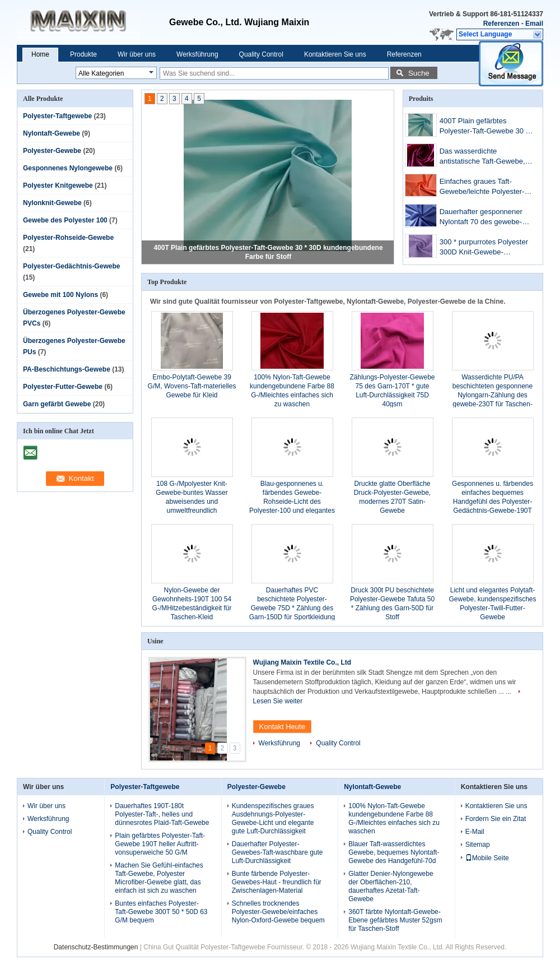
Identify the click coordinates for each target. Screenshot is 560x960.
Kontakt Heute (282, 727)
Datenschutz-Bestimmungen (96, 947)
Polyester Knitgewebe (58, 185)
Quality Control (261, 54)
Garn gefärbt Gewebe (57, 404)
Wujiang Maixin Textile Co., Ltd (302, 662)
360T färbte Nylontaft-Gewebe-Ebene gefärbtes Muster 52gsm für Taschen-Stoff (395, 920)
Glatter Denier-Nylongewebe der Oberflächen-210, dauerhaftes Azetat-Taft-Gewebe (391, 886)
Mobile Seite (487, 858)
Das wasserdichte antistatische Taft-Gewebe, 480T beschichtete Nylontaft (485, 157)
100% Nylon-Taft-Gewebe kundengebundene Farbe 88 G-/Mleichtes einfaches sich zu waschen (394, 818)
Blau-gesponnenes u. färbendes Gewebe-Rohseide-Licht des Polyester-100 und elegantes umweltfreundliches (292, 502)
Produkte (83, 54)
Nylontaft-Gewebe (52, 133)
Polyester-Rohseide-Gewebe (68, 238)
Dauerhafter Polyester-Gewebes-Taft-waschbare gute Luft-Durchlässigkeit (277, 852)
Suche (419, 73)
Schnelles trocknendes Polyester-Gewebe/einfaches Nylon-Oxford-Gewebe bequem (278, 912)
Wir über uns (137, 54)
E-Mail (475, 832)
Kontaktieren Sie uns (335, 54)
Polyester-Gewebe (52, 151)
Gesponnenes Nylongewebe (68, 168)
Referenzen (501, 24)
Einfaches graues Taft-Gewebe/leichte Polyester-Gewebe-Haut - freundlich (482, 187)
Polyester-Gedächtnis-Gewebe (71, 266)
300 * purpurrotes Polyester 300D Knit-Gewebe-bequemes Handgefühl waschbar (484, 248)
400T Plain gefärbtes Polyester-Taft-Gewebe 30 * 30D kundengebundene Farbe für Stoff (484, 127)
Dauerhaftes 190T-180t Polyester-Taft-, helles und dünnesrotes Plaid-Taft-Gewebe (162, 814)
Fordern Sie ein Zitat (496, 819)
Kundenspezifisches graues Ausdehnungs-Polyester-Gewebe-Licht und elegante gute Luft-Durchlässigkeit (273, 818)
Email (534, 24)
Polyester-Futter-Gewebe (63, 387)
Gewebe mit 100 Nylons (60, 295)
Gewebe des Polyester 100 (65, 220)
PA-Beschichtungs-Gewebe (67, 369)
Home (40, 54)
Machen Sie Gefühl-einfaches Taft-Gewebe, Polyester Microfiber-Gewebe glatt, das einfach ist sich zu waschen (159, 878)
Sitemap (478, 845)
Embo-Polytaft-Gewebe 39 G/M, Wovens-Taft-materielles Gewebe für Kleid (192, 386)
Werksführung (197, 54)
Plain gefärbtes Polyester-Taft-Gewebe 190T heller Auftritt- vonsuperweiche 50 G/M (160, 844)
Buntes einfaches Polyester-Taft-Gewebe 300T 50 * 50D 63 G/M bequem (161, 912)
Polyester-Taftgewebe (57, 116)
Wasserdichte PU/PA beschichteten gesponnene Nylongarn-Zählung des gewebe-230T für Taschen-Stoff (493, 395)
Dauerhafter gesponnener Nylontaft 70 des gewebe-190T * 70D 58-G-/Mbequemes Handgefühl (484, 218)
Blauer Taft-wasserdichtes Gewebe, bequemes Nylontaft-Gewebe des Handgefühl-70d (394, 852)
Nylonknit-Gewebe (52, 203)
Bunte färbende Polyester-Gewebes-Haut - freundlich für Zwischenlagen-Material (277, 882)
